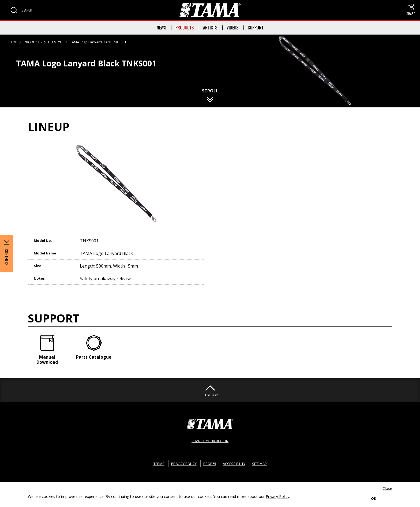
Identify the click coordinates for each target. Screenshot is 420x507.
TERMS (153, 461)
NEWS (161, 28)
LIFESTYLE (56, 42)
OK (373, 498)
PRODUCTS (185, 28)
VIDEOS (232, 28)
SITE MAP (265, 461)
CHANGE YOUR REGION (210, 439)
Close (387, 487)
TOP (14, 42)
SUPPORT (256, 28)
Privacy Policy (277, 495)
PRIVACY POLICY (181, 461)
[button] (21, 10)
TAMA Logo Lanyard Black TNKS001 (98, 42)
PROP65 (209, 461)
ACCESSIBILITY (236, 461)
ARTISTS (210, 28)
